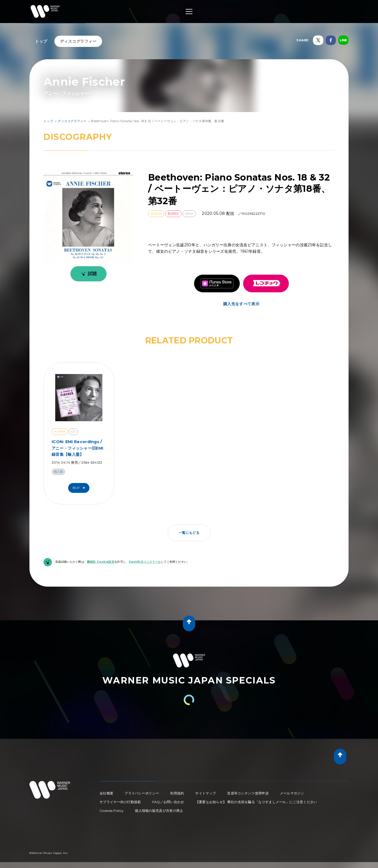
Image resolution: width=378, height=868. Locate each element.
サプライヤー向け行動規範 (120, 802)
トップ (41, 41)
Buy (80, 488)
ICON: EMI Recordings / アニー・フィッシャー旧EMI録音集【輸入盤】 (77, 448)
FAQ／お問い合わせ (168, 802)
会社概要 (106, 793)
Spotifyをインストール (145, 562)
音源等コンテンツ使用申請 (248, 793)
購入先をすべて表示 (241, 304)
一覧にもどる (189, 533)
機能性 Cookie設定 (101, 562)
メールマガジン (292, 793)
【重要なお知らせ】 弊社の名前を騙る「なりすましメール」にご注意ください (256, 802)
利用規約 (177, 793)
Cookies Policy (112, 811)
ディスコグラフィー (78, 41)
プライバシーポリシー (142, 793)
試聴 (88, 274)
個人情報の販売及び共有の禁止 (159, 811)
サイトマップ (206, 793)
